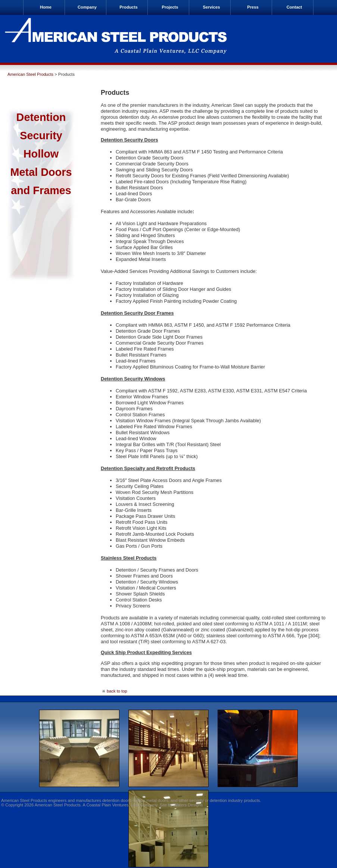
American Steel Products (30, 74)
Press (253, 7)
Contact (294, 7)
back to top (114, 691)
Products (129, 7)
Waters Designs (188, 805)
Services (211, 7)
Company (87, 7)
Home (46, 7)
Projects (170, 7)
